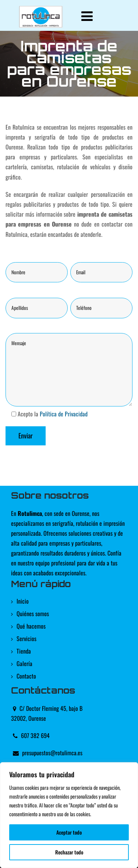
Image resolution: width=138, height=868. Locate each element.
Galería (24, 663)
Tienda (24, 651)
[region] (69, 815)
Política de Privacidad (64, 414)
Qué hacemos (31, 626)
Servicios (26, 639)
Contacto (26, 676)
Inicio (23, 601)
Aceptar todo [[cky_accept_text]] (69, 832)
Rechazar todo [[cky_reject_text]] (69, 852)
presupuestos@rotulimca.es (52, 753)
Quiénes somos (33, 614)
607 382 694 (35, 735)
